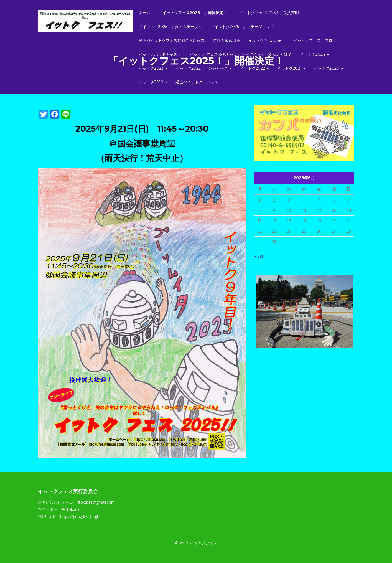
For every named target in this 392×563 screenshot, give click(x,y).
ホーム (144, 13)
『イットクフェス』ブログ (313, 40)
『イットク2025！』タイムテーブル (170, 27)
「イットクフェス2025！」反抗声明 (267, 13)
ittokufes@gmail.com (96, 502)
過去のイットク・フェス (197, 82)
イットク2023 (153, 68)
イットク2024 (315, 54)
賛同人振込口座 (226, 40)
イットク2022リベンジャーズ (204, 68)
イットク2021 (291, 68)
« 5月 (259, 256)
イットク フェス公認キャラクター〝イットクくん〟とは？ (241, 54)
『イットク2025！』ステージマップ (242, 27)
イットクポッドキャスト (160, 54)
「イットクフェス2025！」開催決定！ (193, 13)
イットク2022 (254, 68)
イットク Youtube (265, 40)
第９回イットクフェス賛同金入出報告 (172, 40)
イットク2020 (329, 68)
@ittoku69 (70, 509)
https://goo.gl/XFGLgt (79, 516)
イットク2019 (153, 82)
